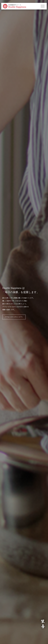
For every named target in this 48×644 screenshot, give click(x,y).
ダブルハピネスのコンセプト (14, 317)
